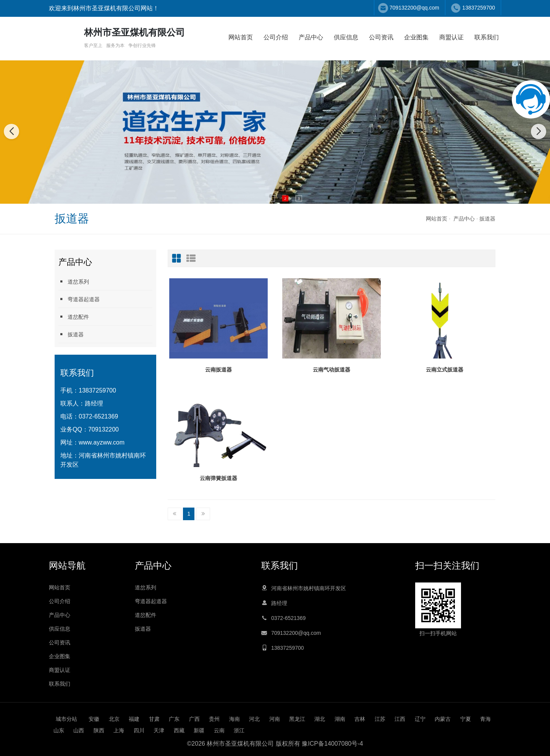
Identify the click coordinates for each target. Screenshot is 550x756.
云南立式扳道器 (445, 370)
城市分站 (66, 719)
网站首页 (241, 37)
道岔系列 (74, 281)
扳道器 (487, 219)
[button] (271, 196)
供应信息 (346, 37)
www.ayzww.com (102, 442)
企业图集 (416, 37)
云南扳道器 (218, 370)
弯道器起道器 (79, 299)
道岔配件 (74, 317)
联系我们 (487, 37)
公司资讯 (381, 37)
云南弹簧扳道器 (218, 478)
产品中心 (311, 37)
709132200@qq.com (414, 8)
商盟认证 (451, 37)
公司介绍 (276, 37)
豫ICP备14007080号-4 (332, 744)
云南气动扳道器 (332, 370)
